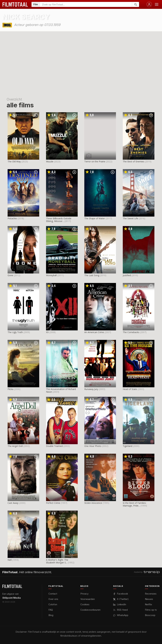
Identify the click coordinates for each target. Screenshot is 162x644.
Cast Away (13, 503)
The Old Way (14, 161)
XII (47, 332)
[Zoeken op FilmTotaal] (86, 4)
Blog (51, 615)
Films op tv (151, 610)
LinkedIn (120, 604)
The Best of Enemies (134, 161)
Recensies (151, 594)
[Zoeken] (136, 4)
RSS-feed (120, 610)
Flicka (10, 389)
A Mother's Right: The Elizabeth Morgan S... (57, 561)
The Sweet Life (130, 218)
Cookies (85, 604)
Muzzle (50, 161)
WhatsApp (121, 615)
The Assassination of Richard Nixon (61, 390)
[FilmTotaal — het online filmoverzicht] (12, 586)
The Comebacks (131, 332)
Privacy (84, 594)
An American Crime (94, 332)
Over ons (53, 599)
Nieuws (149, 599)
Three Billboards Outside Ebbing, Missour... (59, 220)
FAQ (51, 610)
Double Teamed (54, 446)
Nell (10, 560)
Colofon (53, 604)
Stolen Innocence (93, 503)
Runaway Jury (91, 389)
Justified (127, 275)
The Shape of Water (95, 218)
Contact (53, 594)
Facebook (121, 594)
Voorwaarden (88, 599)
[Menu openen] (157, 4)
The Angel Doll (15, 446)
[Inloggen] (149, 4)
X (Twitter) (121, 599)
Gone (10, 275)
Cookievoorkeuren (90, 610)
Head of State (130, 389)
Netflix (148, 604)
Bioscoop (150, 615)
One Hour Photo (93, 446)
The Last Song (92, 275)
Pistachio (12, 218)
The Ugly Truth (15, 332)
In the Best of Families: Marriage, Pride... (135, 504)
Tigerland (128, 446)
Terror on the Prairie (95, 161)
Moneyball (51, 275)
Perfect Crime (53, 503)
